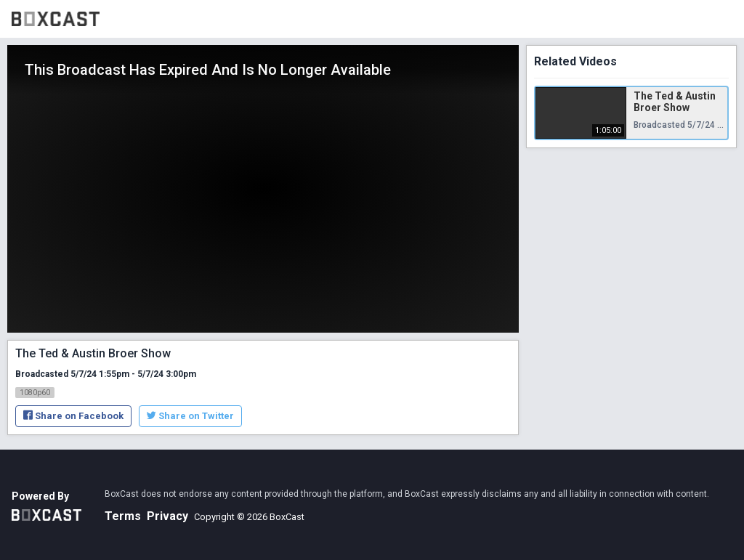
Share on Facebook (73, 416)
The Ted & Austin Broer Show (675, 102)
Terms (123, 516)
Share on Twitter (190, 416)
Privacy (167, 516)
